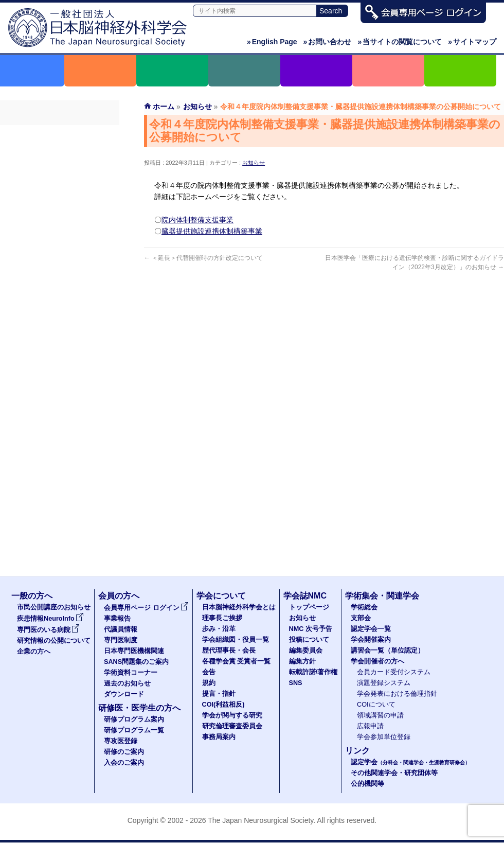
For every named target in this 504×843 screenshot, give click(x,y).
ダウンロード (60, 283)
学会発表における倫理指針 (397, 694)
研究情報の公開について (54, 641)
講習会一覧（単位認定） (388, 651)
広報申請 (370, 726)
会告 (209, 672)
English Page (272, 42)
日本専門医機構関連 (60, 208)
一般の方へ (32, 596)
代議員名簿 (60, 171)
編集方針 (302, 661)
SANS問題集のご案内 (60, 227)
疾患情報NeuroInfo (50, 619)
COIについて (376, 705)
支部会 (361, 618)
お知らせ (254, 163)
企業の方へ (34, 652)
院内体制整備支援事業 (197, 220)
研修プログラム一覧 (134, 730)
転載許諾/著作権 (313, 672)
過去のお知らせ (60, 264)
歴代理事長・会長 (229, 651)
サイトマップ (472, 42)
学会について (221, 596)
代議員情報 (121, 629)
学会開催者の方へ (377, 661)
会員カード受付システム (394, 672)
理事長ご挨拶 (222, 618)
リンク (357, 751)
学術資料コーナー (60, 245)
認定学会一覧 (371, 629)
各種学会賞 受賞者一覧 (237, 661)
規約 (209, 683)
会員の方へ (119, 596)
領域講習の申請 (380, 715)
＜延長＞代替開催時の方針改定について (203, 258)
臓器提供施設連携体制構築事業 (212, 231)
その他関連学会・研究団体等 (394, 773)
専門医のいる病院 (48, 630)
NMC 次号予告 (311, 629)
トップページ (309, 607)
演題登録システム (384, 683)
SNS (296, 683)
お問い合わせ (328, 42)
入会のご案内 (124, 763)
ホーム (164, 107)
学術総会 (364, 607)
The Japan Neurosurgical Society (260, 820)
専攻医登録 (121, 741)
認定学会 (410, 762)
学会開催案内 (371, 640)
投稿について (309, 640)
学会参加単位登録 (384, 737)
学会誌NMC (305, 596)
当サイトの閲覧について (400, 42)
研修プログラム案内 (134, 719)
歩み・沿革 (219, 629)
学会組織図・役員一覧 (236, 640)
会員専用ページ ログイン (60, 134)
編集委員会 (306, 651)
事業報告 (60, 153)
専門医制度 (60, 190)
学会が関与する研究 (232, 715)
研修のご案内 (124, 752)
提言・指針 (219, 694)
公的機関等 (367, 784)
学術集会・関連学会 (382, 596)
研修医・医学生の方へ (139, 708)
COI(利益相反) (223, 705)
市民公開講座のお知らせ (54, 607)
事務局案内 (219, 737)
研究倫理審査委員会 (232, 726)
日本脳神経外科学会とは (239, 607)
